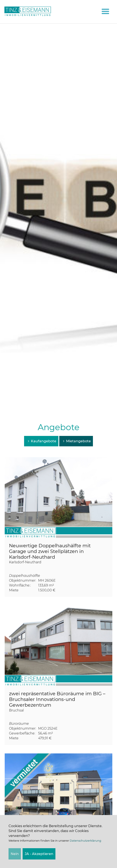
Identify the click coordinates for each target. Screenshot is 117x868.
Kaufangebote (41, 441)
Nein (15, 854)
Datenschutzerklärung (85, 841)
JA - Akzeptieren (39, 854)
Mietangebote (76, 441)
